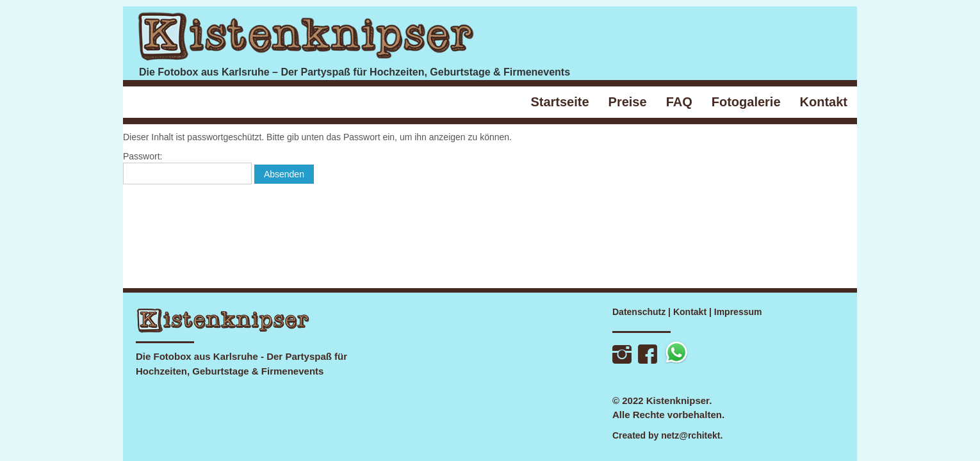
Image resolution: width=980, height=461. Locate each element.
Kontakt (690, 312)
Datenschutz (639, 312)
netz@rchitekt (690, 435)
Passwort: (187, 168)
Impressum (738, 312)
